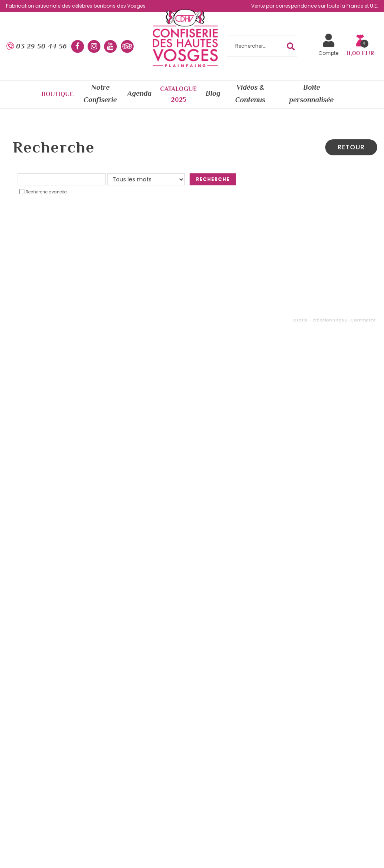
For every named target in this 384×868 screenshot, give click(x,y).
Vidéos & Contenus (250, 93)
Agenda (139, 93)
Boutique (57, 94)
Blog (213, 93)
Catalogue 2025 (178, 94)
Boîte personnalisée (311, 93)
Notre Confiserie (100, 93)
